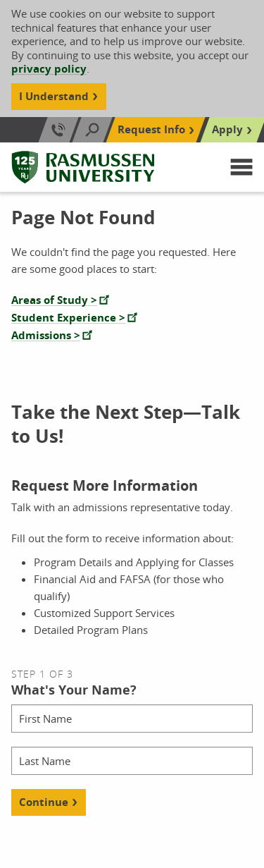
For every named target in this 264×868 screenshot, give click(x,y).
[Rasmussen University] (83, 167)
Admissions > (46, 335)
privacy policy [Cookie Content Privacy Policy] (49, 69)
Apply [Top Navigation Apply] (227, 129)
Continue (44, 802)
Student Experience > (68, 318)
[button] (241, 167)
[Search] (92, 130)
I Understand (54, 96)
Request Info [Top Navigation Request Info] (151, 129)
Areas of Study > (54, 300)
